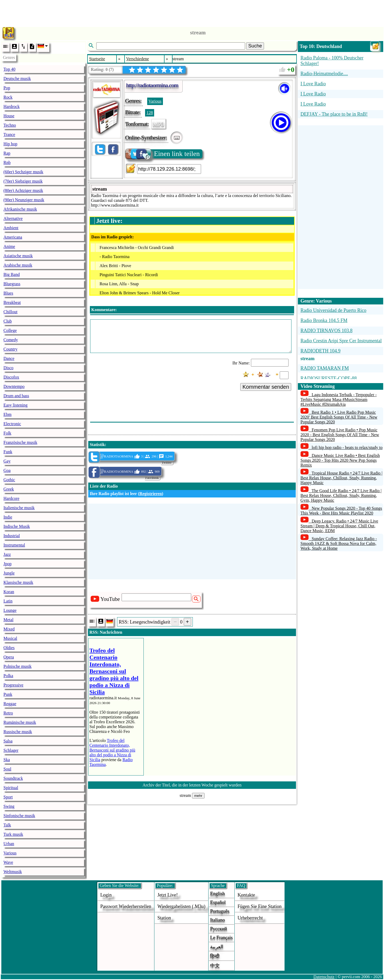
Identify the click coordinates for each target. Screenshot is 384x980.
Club (8, 321)
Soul (7, 769)
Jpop (7, 564)
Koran (9, 592)
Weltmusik (13, 872)
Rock (8, 97)
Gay (7, 461)
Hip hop (10, 144)
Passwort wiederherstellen (126, 906)
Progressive (13, 685)
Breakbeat (12, 302)
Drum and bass (16, 396)
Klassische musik (18, 582)
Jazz (7, 554)
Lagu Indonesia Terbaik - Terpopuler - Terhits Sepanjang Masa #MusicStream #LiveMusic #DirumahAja (339, 399)
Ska (7, 760)
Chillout (10, 312)
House (9, 116)
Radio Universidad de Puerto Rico (333, 310)
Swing (9, 806)
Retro (8, 713)
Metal (8, 620)
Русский (219, 929)
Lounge (10, 610)
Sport (8, 797)
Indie (8, 517)
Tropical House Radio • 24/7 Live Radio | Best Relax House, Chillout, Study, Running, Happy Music (341, 478)
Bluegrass (12, 284)
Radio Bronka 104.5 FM (324, 320)
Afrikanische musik (20, 209)
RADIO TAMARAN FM (325, 368)
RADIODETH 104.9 (321, 351)
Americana (13, 237)
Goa (7, 470)
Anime (9, 246)
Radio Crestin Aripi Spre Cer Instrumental (341, 341)
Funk (8, 452)
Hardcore (11, 498)
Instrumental (14, 545)
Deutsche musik (17, 79)
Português (220, 911)
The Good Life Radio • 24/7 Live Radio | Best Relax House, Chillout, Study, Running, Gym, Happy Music (341, 495)
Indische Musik (17, 526)
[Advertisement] (192, 12)
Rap (7, 153)
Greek (9, 489)
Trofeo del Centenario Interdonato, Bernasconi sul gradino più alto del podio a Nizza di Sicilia (112, 750)
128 (150, 113)
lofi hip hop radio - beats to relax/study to (347, 447)
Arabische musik (18, 265)
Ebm (7, 414)
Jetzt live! (167, 895)
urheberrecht (250, 918)
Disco (8, 368)
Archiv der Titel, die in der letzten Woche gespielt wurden (192, 785)
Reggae (10, 704)
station (164, 918)
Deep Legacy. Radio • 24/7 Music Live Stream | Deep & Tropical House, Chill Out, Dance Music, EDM (339, 526)
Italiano (217, 920)
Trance (9, 134)
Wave (8, 862)
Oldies (9, 648)
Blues (8, 293)
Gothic (9, 480)
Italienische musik (19, 508)
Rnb (7, 162)
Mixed (9, 629)
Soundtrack (13, 778)
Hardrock (11, 107)
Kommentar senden (266, 387)
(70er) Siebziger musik (23, 181)
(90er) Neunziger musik (24, 200)
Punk (8, 694)
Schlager (11, 750)
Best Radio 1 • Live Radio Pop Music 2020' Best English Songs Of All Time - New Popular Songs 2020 (339, 417)
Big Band (12, 274)
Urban (9, 844)
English (217, 894)
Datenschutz (324, 977)
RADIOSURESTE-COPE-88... (331, 378)
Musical (10, 638)
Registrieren (151, 494)
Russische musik (18, 732)
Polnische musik (17, 666)
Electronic (12, 424)
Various (10, 853)
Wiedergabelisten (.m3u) (181, 906)
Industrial (12, 536)
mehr (198, 796)
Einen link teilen (163, 154)
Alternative (13, 218)
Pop (7, 88)
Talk (7, 825)
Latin (8, 601)
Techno (10, 125)
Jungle (9, 573)
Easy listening (15, 405)
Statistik (97, 445)
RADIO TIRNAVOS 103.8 (327, 331)
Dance (9, 358)
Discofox (11, 377)
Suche (255, 46)
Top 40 (9, 69)
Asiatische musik (18, 256)
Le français (221, 938)
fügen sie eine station (260, 906)
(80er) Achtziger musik (23, 190)
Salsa (8, 741)
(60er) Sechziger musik (23, 172)
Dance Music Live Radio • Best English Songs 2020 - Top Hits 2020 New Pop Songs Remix (340, 460)
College (10, 330)
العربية (217, 947)
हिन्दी (215, 956)
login (106, 895)
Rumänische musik (20, 722)
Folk (7, 433)
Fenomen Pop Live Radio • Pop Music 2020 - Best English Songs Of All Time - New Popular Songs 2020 (340, 435)
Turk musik (13, 834)
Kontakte (246, 895)
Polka (8, 676)
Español (218, 902)
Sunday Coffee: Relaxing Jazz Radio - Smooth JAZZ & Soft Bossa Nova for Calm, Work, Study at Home (339, 543)
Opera (9, 657)
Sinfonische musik (19, 816)
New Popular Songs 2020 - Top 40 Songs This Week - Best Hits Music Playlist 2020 (341, 511)
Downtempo (14, 386)
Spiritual (11, 788)
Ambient (11, 228)
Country (10, 349)
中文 (215, 966)
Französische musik (20, 442)
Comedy (11, 340)
